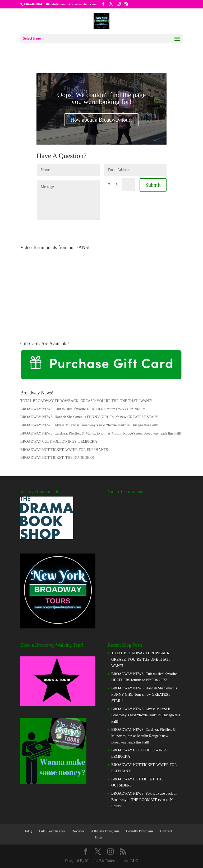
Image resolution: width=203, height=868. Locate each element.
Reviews (78, 831)
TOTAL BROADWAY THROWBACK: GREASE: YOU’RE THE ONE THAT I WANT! (86, 401)
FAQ (29, 831)
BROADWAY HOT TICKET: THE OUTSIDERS (57, 458)
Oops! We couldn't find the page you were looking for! (101, 98)
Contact (166, 831)
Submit (153, 185)
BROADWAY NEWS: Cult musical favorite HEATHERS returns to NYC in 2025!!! (83, 409)
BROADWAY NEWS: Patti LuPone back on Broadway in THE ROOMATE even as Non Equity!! (144, 800)
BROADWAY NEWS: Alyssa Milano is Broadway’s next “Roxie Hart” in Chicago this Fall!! (89, 425)
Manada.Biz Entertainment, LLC (112, 861)
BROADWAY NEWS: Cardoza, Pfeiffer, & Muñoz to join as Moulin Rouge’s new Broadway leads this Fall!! (101, 433)
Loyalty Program (139, 831)
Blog (98, 837)
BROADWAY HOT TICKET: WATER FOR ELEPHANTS (64, 450)
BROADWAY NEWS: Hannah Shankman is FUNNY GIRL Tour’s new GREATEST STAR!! (89, 417)
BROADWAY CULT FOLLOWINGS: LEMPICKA (59, 442)
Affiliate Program (105, 831)
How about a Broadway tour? (101, 120)
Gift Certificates (52, 831)
